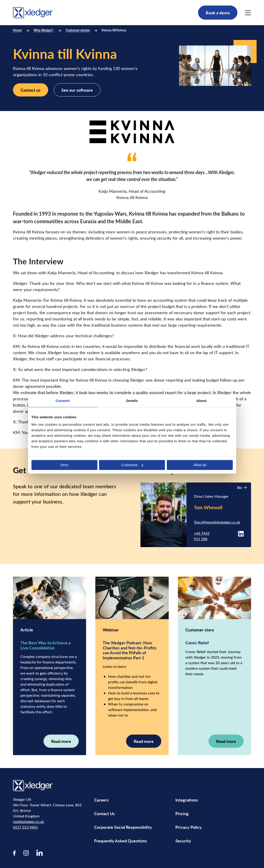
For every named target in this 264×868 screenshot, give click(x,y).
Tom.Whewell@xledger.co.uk (217, 522)
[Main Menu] (248, 13)
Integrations (187, 800)
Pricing (182, 813)
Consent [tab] (63, 401)
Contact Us (104, 813)
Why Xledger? (44, 30)
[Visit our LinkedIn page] (40, 853)
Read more (61, 741)
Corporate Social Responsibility (123, 827)
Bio (242, 488)
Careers (101, 800)
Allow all (200, 465)
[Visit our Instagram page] (26, 853)
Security (183, 841)
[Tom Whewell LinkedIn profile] (241, 533)
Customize (132, 465)
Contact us (31, 90)
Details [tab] (132, 401)
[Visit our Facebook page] (14, 853)
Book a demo (218, 13)
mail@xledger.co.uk (28, 821)
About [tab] (202, 401)
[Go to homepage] (33, 12)
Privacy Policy (189, 827)
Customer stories (78, 30)
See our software (77, 90)
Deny (64, 465)
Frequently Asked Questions (121, 841)
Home (17, 30)
